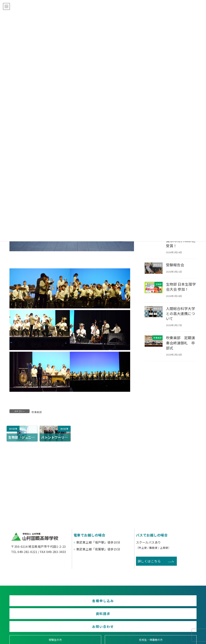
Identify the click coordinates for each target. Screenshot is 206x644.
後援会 (32, 634)
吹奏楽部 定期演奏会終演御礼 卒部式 (181, 343)
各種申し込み (39, 603)
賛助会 (79, 634)
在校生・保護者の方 (79, 620)
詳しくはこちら (149, 561)
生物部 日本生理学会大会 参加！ (181, 287)
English (174, 634)
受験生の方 (32, 620)
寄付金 (127, 634)
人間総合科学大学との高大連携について (181, 313)
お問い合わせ (167, 603)
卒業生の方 (127, 620)
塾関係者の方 (174, 620)
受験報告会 (175, 265)
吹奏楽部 (37, 412)
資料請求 (103, 603)
